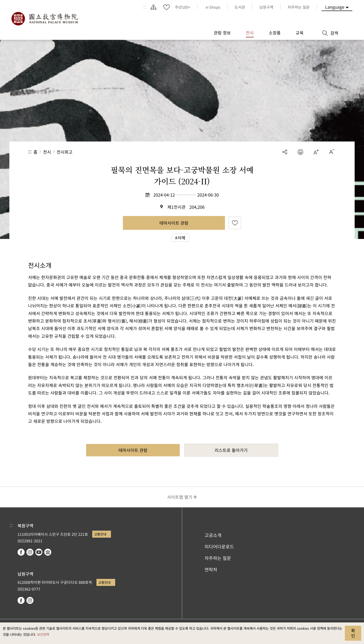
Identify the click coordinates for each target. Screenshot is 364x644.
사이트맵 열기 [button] (180, 497)
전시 (47, 152)
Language (335, 7)
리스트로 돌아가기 (231, 450)
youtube (39, 552)
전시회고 (65, 152)
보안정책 (43, 634)
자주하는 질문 (218, 558)
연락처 (211, 570)
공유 (285, 152)
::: (145, 7)
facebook (21, 552)
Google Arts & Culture (48, 552)
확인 (353, 633)
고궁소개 (213, 535)
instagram (30, 552)
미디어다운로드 (219, 547)
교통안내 (100, 534)
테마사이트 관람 (174, 223)
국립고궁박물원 (44, 19)
